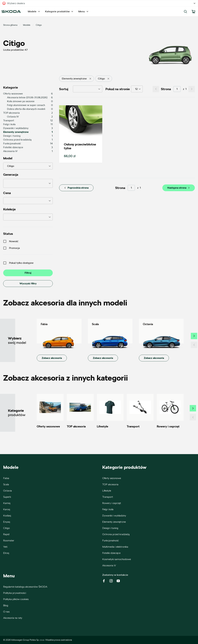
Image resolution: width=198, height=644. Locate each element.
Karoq (7, 509)
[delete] (90, 79)
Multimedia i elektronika (115, 547)
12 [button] (136, 89)
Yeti (5, 547)
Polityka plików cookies (16, 599)
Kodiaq (7, 516)
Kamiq (7, 503)
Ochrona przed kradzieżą (116, 534)
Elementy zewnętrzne (114, 522)
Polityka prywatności (15, 593)
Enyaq (7, 522)
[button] (28, 183)
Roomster (9, 541)
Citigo (6, 528)
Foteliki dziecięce (111, 553)
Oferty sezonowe (112, 478)
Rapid (6, 534)
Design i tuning (110, 528)
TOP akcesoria (110, 484)
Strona (166, 89)
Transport (108, 497)
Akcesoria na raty (13, 618)
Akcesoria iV (109, 565)
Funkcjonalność (111, 541)
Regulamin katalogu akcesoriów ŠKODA (25, 587)
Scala (6, 484)
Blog (6, 605)
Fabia (6, 478)
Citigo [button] (11, 166)
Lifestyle (107, 491)
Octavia (8, 491)
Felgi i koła (108, 509)
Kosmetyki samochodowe (117, 559)
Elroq (6, 553)
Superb (7, 497)
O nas (6, 612)
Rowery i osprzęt (112, 503)
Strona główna (10, 25)
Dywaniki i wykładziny (114, 516)
